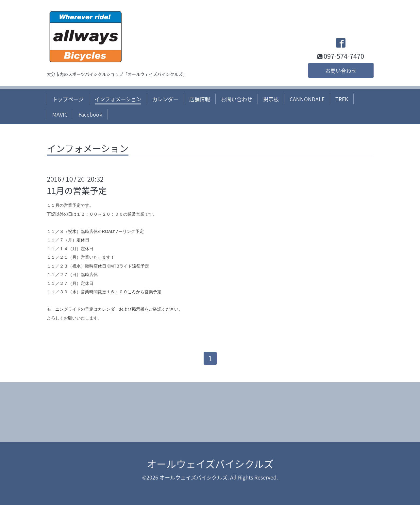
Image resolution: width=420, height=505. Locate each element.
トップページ (68, 99)
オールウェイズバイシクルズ (210, 464)
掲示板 (271, 99)
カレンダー (165, 99)
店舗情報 (200, 99)
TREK (342, 99)
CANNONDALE (307, 99)
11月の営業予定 (77, 190)
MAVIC (60, 114)
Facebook (90, 114)
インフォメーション (118, 99)
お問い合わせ (341, 71)
